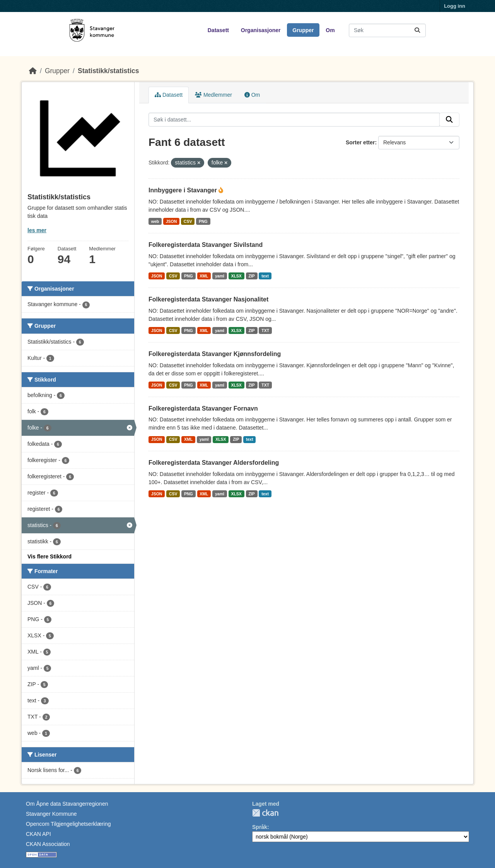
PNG (203, 221)
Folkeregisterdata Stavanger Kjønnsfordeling (215, 354)
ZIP (251, 276)
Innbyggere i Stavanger (183, 190)
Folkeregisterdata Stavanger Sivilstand (206, 245)
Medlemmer (213, 95)
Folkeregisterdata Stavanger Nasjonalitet (208, 299)
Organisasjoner (261, 30)
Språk (260, 827)
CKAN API (38, 834)
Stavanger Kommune (51, 814)
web (155, 221)
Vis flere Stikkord (49, 556)
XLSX (236, 276)
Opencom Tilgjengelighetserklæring (68, 824)
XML (204, 276)
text (265, 276)
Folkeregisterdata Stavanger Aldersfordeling (214, 463)
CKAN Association (48, 844)
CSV (188, 221)
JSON (172, 221)
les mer (37, 230)
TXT (265, 330)
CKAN (265, 813)
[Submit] (417, 30)
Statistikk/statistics (108, 71)
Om (330, 30)
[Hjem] (33, 71)
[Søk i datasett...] (387, 30)
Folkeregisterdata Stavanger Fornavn (203, 408)
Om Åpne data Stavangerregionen (67, 804)
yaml (220, 276)
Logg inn (455, 6)
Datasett (218, 30)
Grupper (303, 30)
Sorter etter (360, 142)
